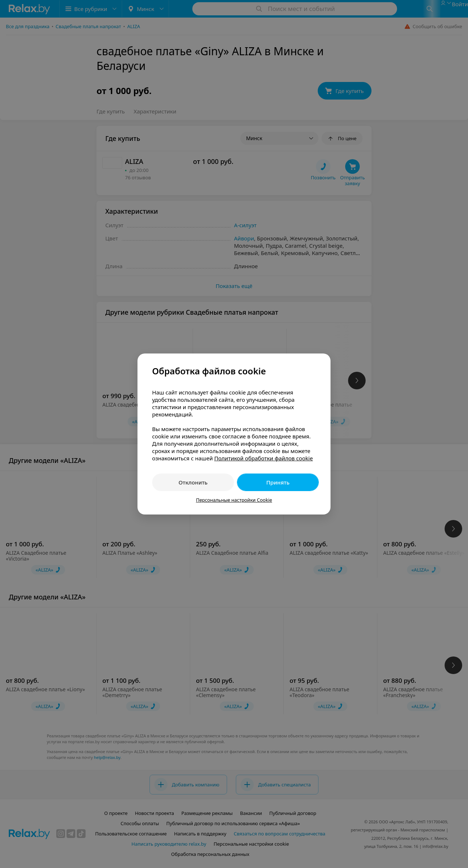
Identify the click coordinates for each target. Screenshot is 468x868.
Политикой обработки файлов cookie (264, 458)
